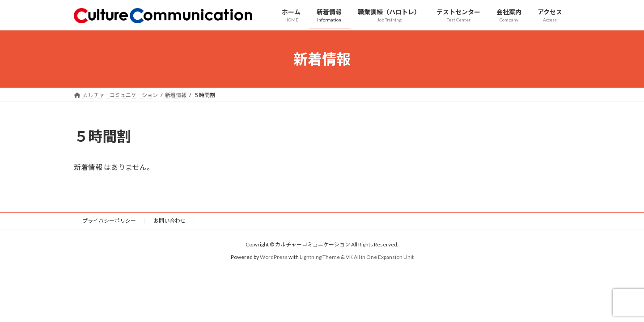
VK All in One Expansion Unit (380, 257)
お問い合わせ (169, 221)
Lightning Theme (320, 257)
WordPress (274, 257)
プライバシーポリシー (109, 221)
